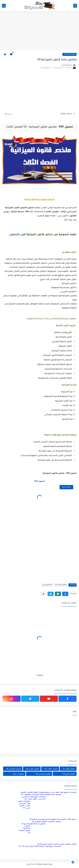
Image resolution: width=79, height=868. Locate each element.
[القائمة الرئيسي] (75, 6)
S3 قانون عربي (47, 585)
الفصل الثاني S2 (33, 769)
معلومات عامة (18, 774)
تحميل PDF (40, 481)
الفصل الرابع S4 (69, 774)
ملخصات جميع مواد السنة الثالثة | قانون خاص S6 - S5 (40, 846)
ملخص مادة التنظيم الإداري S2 (33, 824)
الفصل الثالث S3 (69, 54)
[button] (65, 594)
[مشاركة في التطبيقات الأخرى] (43, 594)
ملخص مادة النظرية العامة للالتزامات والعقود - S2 (41, 795)
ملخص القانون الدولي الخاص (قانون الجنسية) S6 (57, 844)
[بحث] (4, 6)
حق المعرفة (31, 864)
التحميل (15, 235)
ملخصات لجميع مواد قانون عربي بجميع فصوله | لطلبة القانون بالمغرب (48, 792)
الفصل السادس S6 (43, 774)
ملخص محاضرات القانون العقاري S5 (47, 822)
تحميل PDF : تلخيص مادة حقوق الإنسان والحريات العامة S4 (53, 819)
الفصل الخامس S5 (14, 769)
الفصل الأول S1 (69, 769)
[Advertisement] (39, 31)
